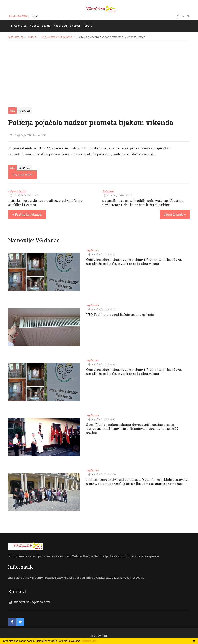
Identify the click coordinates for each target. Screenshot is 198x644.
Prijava (35, 16)
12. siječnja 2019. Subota (57, 37)
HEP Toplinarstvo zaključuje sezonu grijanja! (120, 314)
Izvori (46, 26)
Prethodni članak (27, 214)
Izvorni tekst (23, 175)
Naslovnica (19, 26)
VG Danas (24, 111)
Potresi (75, 26)
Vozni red (60, 26)
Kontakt (47, 16)
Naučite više (89, 641)
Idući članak (175, 214)
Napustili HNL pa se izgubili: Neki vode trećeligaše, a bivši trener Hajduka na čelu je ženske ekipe (143, 203)
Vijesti (34, 26)
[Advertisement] (99, 71)
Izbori (88, 26)
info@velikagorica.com (32, 602)
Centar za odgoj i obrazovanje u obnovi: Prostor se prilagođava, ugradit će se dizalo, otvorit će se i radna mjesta (134, 262)
